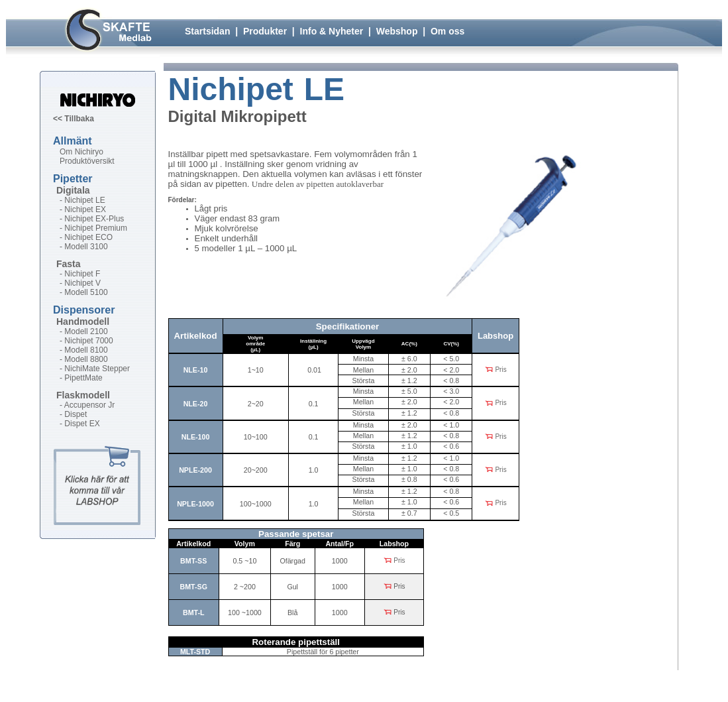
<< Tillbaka (74, 119)
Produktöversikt (87, 161)
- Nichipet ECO (86, 237)
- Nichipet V (80, 283)
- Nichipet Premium (93, 228)
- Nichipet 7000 (86, 341)
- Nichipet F (80, 274)
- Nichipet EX (83, 209)
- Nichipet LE (82, 200)
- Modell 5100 (84, 292)
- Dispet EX (80, 424)
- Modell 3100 (84, 247)
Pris (495, 370)
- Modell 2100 (84, 331)
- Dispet (73, 414)
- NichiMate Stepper (95, 369)
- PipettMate (81, 378)
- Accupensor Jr (87, 405)
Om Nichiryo (81, 152)
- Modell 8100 (84, 350)
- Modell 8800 (84, 359)
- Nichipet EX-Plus (92, 219)
